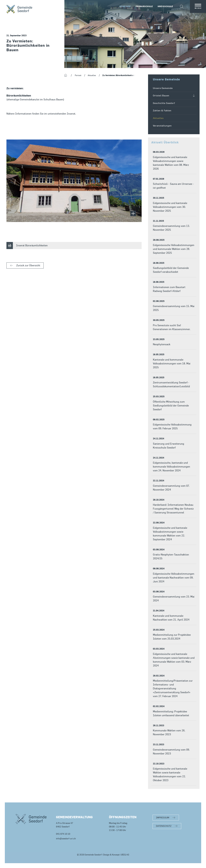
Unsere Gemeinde (163, 88)
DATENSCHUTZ (164, 826)
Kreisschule (165, 6)
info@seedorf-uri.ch (66, 838)
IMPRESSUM (163, 817)
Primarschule (144, 6)
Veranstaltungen (162, 126)
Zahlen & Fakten (162, 110)
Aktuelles (158, 118)
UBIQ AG (125, 855)
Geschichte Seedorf (164, 103)
